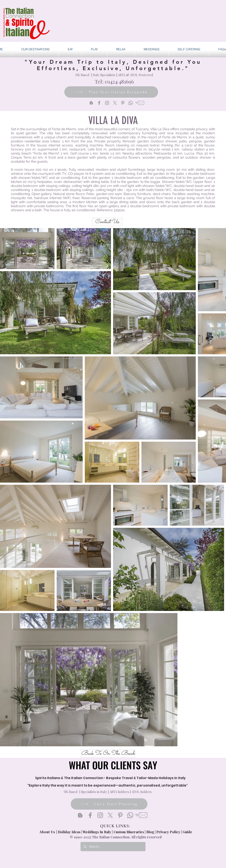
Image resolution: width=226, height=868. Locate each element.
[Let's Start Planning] (109, 804)
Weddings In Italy (97, 832)
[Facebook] (99, 103)
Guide (187, 832)
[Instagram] (107, 103)
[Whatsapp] (131, 103)
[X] (115, 103)
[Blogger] (91, 103)
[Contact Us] (107, 222)
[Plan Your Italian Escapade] (111, 92)
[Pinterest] (123, 103)
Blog (150, 832)
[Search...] (113, 847)
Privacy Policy (168, 832)
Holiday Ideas (70, 832)
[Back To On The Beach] (108, 754)
